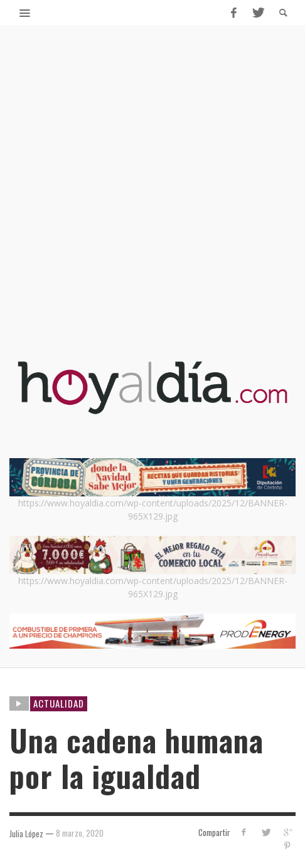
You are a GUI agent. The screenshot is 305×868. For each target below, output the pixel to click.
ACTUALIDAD (59, 703)
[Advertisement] (152, 202)
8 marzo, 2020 (80, 833)
